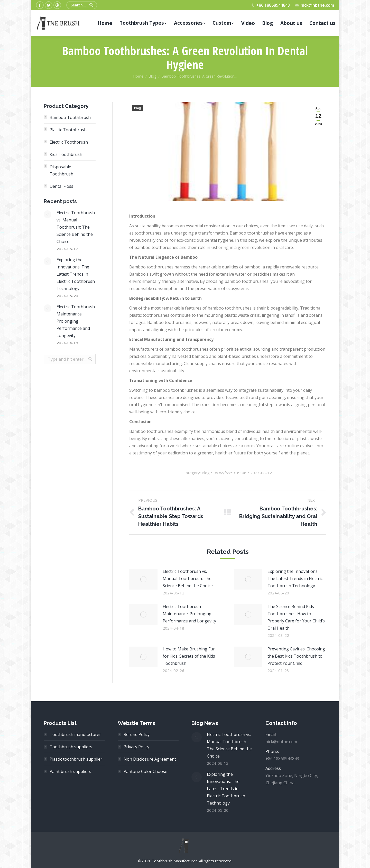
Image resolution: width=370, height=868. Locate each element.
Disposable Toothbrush (61, 170)
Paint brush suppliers (70, 771)
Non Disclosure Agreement (150, 759)
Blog (152, 76)
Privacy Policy (136, 747)
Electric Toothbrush (69, 142)
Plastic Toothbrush (68, 130)
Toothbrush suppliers (71, 747)
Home (138, 76)
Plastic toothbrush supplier (76, 759)
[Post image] (143, 579)
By (230, 473)
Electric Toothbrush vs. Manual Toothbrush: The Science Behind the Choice (188, 578)
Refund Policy (137, 734)
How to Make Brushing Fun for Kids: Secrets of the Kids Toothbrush (189, 656)
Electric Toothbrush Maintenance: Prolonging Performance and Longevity (189, 614)
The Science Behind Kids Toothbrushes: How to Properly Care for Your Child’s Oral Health (296, 617)
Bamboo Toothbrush (70, 117)
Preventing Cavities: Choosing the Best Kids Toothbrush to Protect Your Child (296, 656)
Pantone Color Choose (145, 771)
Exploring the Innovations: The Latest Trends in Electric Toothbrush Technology (295, 578)
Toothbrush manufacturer (75, 734)
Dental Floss (61, 186)
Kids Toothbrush (66, 154)
